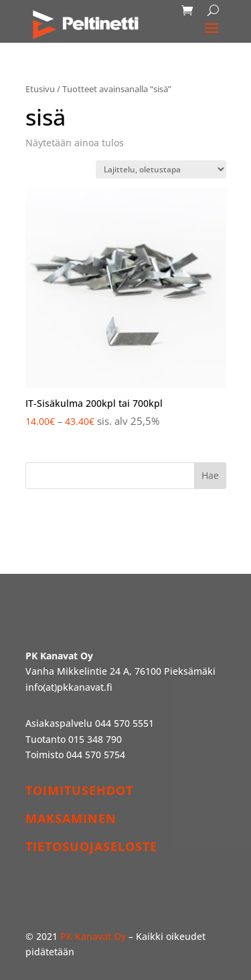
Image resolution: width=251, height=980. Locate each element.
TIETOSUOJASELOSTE (91, 846)
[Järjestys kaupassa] (161, 169)
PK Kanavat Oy (93, 936)
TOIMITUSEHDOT (79, 790)
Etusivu (40, 89)
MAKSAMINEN (71, 818)
